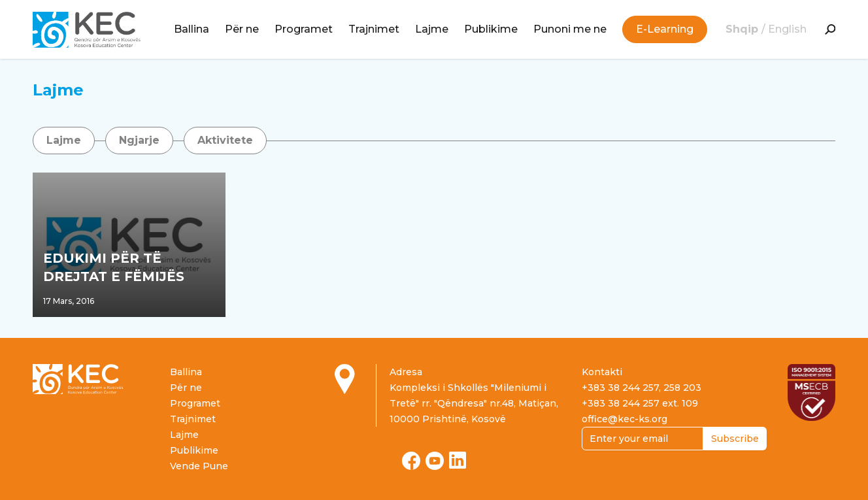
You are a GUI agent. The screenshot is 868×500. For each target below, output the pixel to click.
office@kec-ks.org (625, 419)
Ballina (192, 29)
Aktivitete (225, 140)
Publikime (491, 29)
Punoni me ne (570, 29)
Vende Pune (199, 466)
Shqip (743, 29)
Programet (304, 29)
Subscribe (735, 439)
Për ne (242, 29)
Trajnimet (374, 29)
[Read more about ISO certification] (811, 392)
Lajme (432, 29)
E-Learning (665, 29)
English (787, 29)
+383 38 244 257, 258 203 (642, 388)
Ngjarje (139, 140)
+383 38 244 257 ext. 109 (640, 403)
